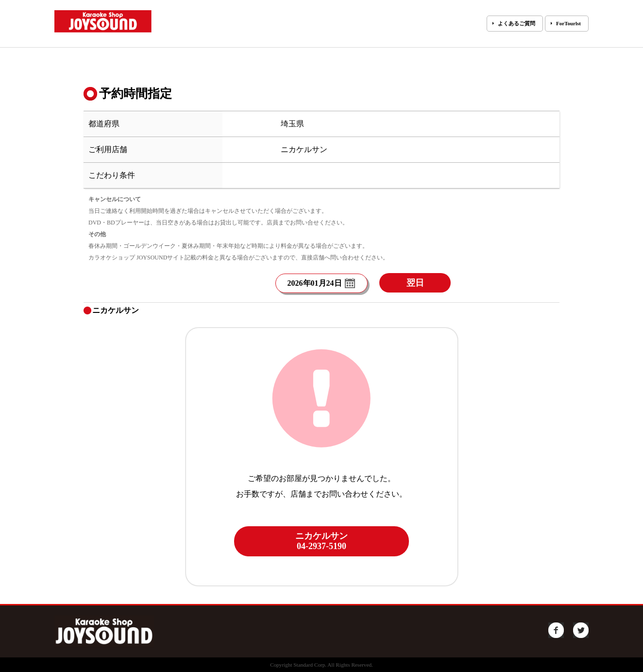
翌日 (415, 283)
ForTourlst (568, 23)
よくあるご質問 (516, 23)
